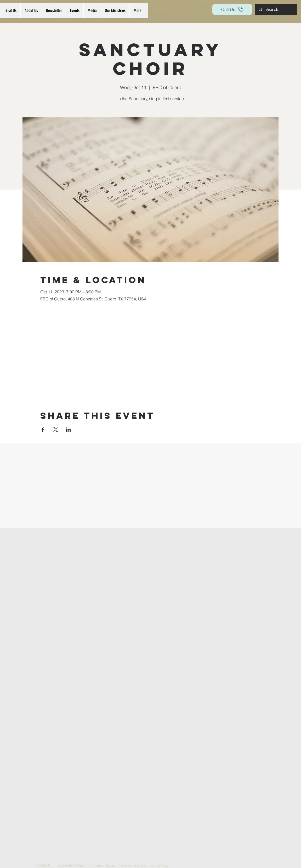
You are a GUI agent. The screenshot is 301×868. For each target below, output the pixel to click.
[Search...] (276, 10)
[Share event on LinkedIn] (68, 430)
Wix (165, 865)
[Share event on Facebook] (43, 430)
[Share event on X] (56, 430)
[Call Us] (232, 9)
